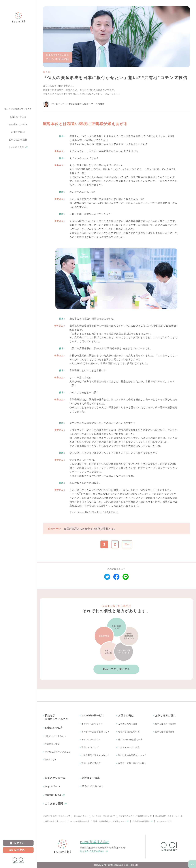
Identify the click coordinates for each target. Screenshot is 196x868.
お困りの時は (126, 715)
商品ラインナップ (90, 747)
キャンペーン (53, 786)
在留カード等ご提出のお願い (132, 763)
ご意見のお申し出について (55, 821)
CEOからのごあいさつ (92, 786)
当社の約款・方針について (103, 816)
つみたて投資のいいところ (58, 752)
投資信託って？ (52, 744)
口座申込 (19, 850)
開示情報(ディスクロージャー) (169, 816)
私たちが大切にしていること (18, 109)
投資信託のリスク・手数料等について (135, 816)
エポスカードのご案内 (129, 747)
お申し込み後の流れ (165, 732)
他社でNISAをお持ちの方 (130, 739)
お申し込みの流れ (165, 715)
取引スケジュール (55, 778)
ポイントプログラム (91, 739)
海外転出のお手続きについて (132, 755)
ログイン (19, 843)
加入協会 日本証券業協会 (92, 851)
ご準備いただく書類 (128, 724)
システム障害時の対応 (80, 821)
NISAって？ (51, 760)
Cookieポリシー (81, 816)
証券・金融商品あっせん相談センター (110, 821)
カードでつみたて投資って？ (95, 732)
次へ (127, 544)
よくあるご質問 (16, 147)
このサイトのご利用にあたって (57, 816)
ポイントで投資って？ (92, 724)
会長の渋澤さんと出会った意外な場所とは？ (90, 529)
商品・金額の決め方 (91, 763)
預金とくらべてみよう (55, 736)
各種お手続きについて (129, 732)
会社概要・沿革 (91, 778)
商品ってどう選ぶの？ (116, 669)
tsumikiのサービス (93, 715)
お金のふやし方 (54, 728)
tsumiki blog (53, 795)
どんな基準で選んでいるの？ (95, 755)
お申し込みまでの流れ (166, 724)
